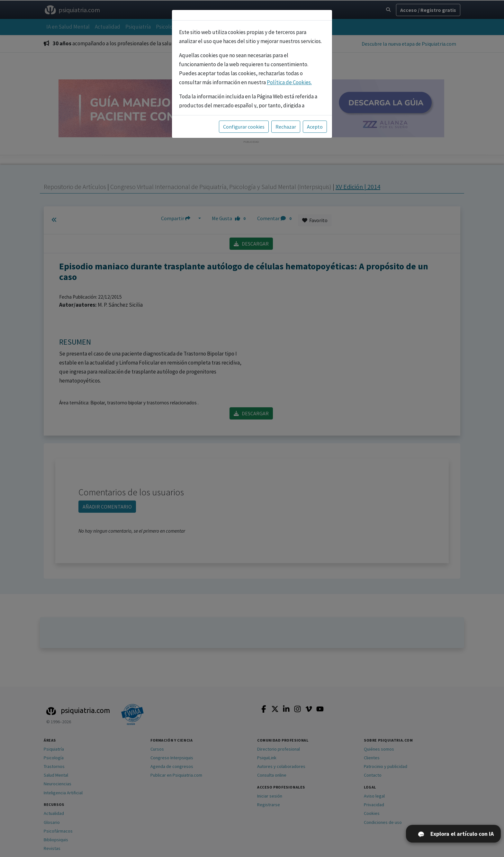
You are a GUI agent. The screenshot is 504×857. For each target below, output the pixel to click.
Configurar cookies (244, 127)
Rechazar (286, 127)
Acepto (315, 127)
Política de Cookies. (289, 82)
